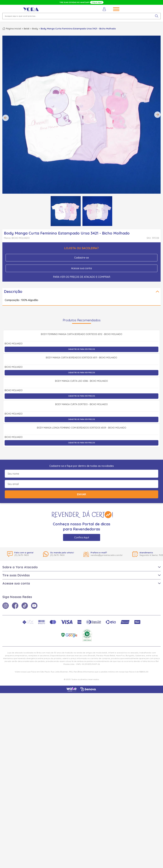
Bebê (27, 29)
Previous (6, 118)
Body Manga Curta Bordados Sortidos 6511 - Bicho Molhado (81, 428)
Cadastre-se (81, 258)
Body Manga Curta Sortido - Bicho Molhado (81, 544)
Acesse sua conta (81, 268)
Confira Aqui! (82, 712)
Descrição (13, 291)
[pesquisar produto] (157, 16)
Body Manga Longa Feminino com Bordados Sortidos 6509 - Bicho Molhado (82, 603)
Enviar (81, 669)
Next (157, 115)
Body (35, 29)
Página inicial (13, 29)
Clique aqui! (97, 2)
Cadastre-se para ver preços (82, 384)
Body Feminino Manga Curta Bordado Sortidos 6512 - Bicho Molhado (82, 369)
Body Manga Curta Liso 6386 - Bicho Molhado (81, 486)
